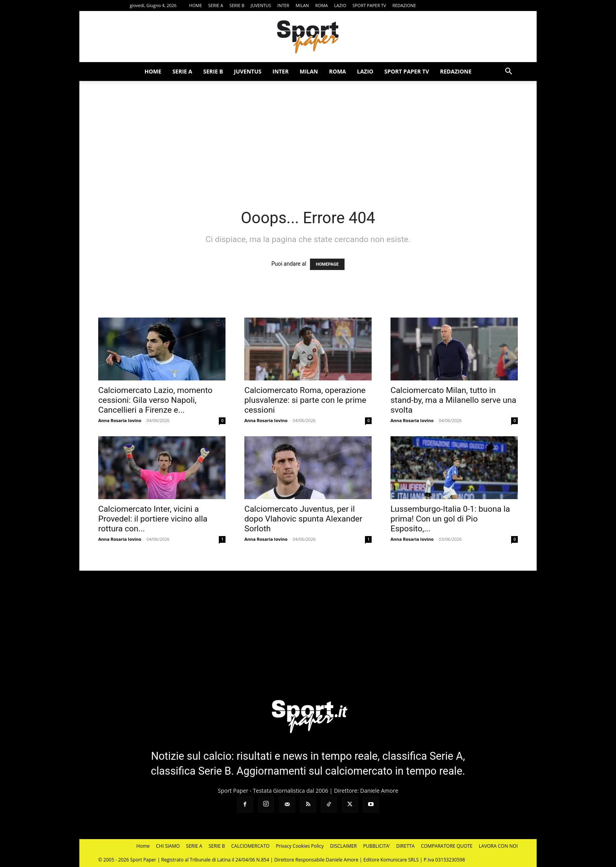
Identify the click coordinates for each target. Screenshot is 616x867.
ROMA (321, 5)
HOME (195, 5)
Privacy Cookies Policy (300, 846)
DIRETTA (406, 846)
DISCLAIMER (343, 846)
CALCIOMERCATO (251, 846)
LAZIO (340, 5)
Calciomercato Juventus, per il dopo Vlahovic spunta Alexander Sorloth (303, 519)
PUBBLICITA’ (376, 846)
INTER (283, 5)
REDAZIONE (404, 5)
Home (143, 846)
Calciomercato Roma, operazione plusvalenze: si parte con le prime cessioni (305, 400)
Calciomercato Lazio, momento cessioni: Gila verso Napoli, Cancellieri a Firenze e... (155, 400)
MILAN (302, 5)
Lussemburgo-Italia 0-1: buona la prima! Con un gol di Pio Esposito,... (450, 519)
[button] (508, 72)
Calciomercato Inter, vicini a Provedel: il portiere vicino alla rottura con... (153, 519)
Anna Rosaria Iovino (120, 420)
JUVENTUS (261, 5)
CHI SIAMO (168, 846)
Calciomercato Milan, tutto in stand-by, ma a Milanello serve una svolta (453, 400)
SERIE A (216, 5)
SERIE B (237, 5)
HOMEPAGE (327, 264)
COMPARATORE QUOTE (446, 846)
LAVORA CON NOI (498, 846)
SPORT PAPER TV (369, 5)
